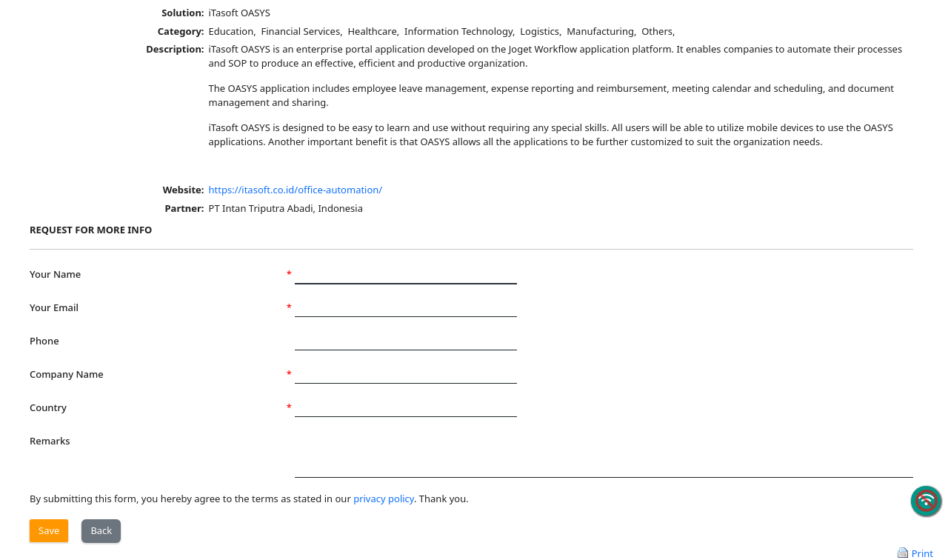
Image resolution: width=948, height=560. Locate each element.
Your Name (161, 274)
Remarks (50, 441)
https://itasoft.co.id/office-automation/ (296, 190)
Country (161, 408)
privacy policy (384, 499)
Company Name (161, 374)
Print (922, 553)
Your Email (161, 308)
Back (101, 530)
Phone (44, 341)
